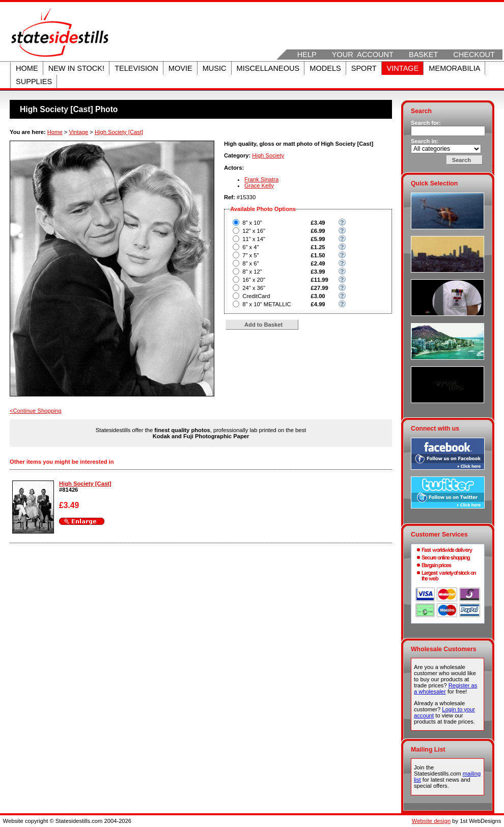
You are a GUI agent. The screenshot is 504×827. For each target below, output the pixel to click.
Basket (423, 55)
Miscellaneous (268, 68)
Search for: (426, 123)
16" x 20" (254, 280)
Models (325, 68)
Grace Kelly (259, 185)
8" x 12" (252, 272)
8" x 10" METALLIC (267, 304)
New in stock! (76, 68)
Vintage (403, 68)
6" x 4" (250, 247)
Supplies (34, 82)
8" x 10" (252, 223)
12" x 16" (254, 231)
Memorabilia (454, 68)
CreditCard (256, 296)
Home (27, 68)
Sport (364, 68)
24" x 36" (254, 288)
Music (215, 68)
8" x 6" (250, 263)
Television (136, 68)
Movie (180, 68)
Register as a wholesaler (445, 688)
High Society (268, 155)
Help (307, 55)
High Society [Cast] (119, 132)
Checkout (474, 55)
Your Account (363, 55)
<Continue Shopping (36, 411)
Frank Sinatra (261, 179)
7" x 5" (250, 255)
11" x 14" (254, 239)
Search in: (425, 141)
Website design (431, 821)
